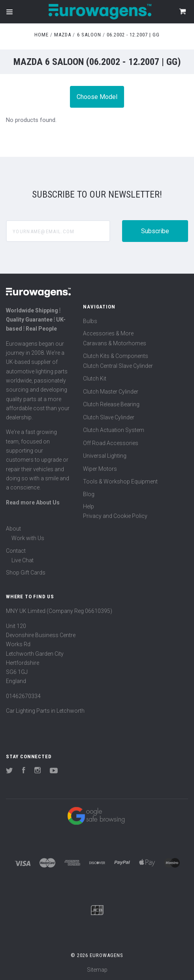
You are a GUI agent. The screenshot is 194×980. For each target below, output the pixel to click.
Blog (89, 494)
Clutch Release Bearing (111, 404)
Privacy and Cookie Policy (115, 516)
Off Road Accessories (111, 443)
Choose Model (97, 97)
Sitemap (97, 970)
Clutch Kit (95, 379)
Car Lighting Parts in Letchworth (45, 711)
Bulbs (90, 321)
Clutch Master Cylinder (111, 392)
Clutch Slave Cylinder (109, 417)
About (13, 529)
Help (89, 506)
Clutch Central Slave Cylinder (118, 366)
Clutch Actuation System (114, 430)
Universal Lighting (105, 456)
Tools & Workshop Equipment (120, 481)
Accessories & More (108, 333)
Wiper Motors (100, 469)
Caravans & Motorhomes (115, 343)
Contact (16, 551)
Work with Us (28, 538)
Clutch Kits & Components (116, 356)
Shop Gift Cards (26, 573)
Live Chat (23, 560)
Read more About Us (33, 502)
